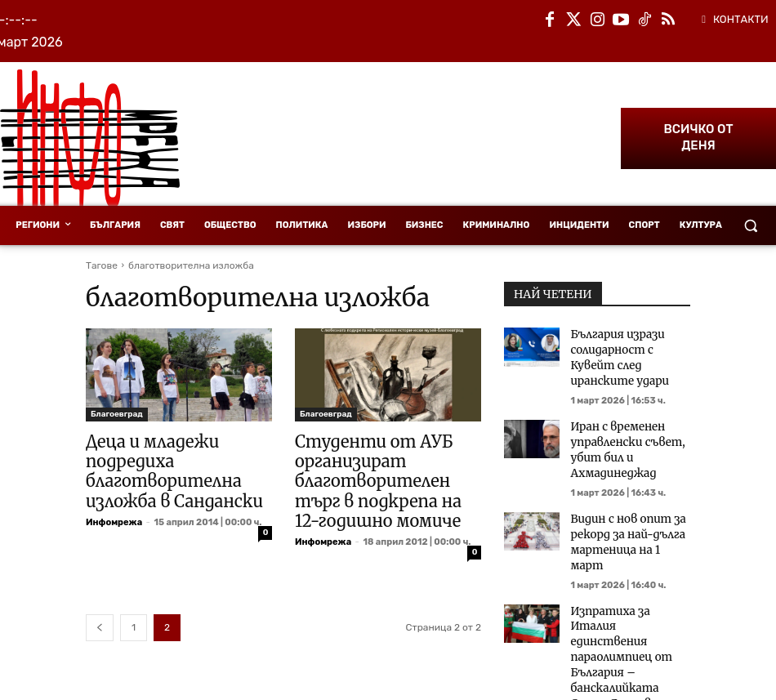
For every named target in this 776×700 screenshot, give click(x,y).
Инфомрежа (114, 515)
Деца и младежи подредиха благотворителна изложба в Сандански (161, 468)
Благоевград (117, 414)
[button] (751, 226)
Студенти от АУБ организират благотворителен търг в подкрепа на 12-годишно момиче (387, 477)
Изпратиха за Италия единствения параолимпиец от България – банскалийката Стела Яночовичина (627, 596)
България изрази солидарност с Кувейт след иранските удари (628, 348)
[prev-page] (100, 619)
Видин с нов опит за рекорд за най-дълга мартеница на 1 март (626, 504)
